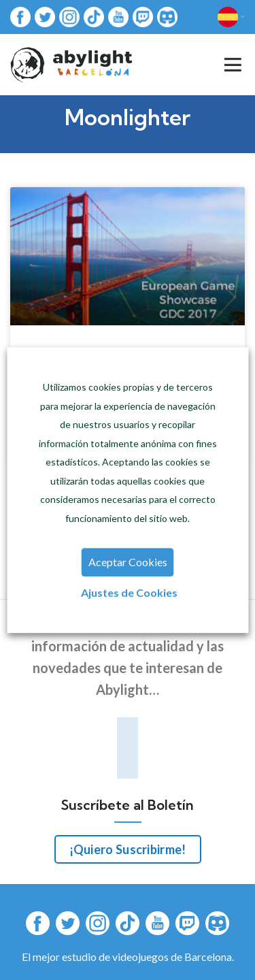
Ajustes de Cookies (129, 592)
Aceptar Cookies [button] (128, 562)
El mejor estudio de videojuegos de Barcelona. (128, 957)
